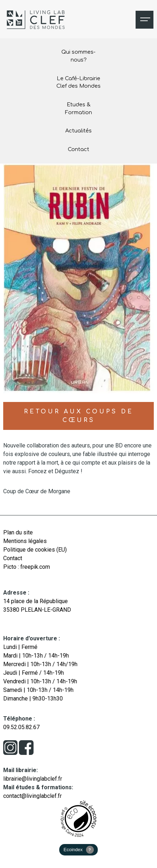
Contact (78, 149)
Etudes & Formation (78, 108)
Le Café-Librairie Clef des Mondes (78, 82)
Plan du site (18, 532)
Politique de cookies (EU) (35, 550)
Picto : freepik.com (27, 567)
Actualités (78, 131)
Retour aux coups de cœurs (79, 416)
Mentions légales (25, 541)
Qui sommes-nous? (78, 56)
